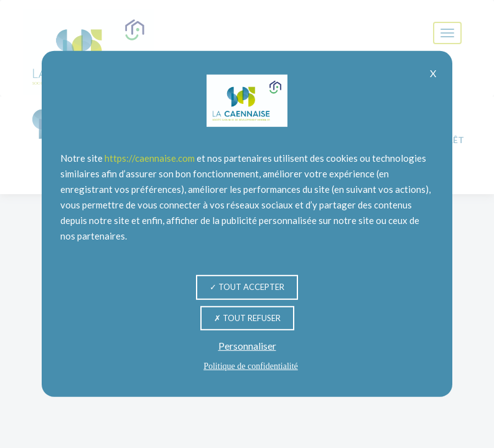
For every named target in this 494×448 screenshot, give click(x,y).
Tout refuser (247, 317)
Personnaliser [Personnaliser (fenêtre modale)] (247, 346)
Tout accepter (247, 287)
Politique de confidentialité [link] (251, 366)
